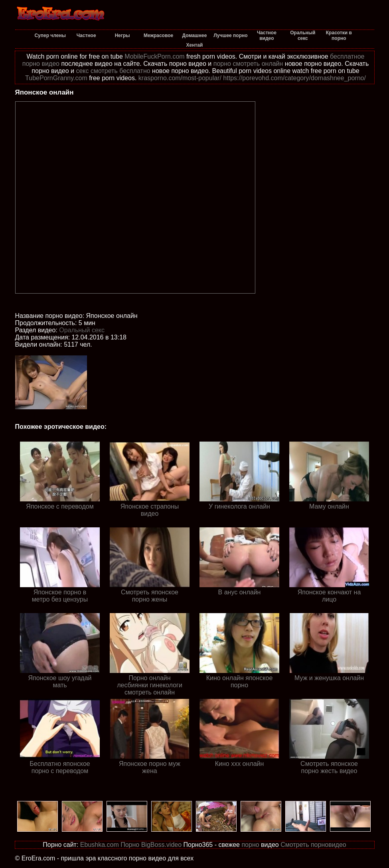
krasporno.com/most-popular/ (180, 78)
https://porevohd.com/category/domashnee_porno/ (294, 78)
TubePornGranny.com (56, 78)
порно (250, 845)
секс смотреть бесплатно (113, 71)
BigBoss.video (161, 845)
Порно (130, 845)
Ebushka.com (100, 845)
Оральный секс (82, 330)
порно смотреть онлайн (248, 64)
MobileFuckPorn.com (154, 56)
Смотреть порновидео (313, 845)
